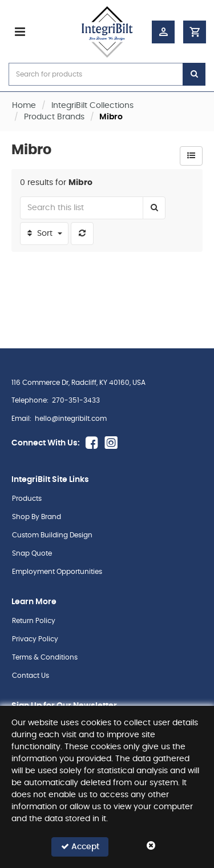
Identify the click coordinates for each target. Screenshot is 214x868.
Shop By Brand (37, 517)
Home (24, 106)
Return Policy (34, 621)
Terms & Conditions (45, 657)
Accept (80, 847)
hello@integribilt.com (71, 419)
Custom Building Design (52, 535)
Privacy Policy (35, 639)
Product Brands (54, 117)
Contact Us (31, 676)
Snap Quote (32, 553)
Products (27, 499)
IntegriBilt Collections (92, 106)
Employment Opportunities (57, 572)
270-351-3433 (76, 400)
